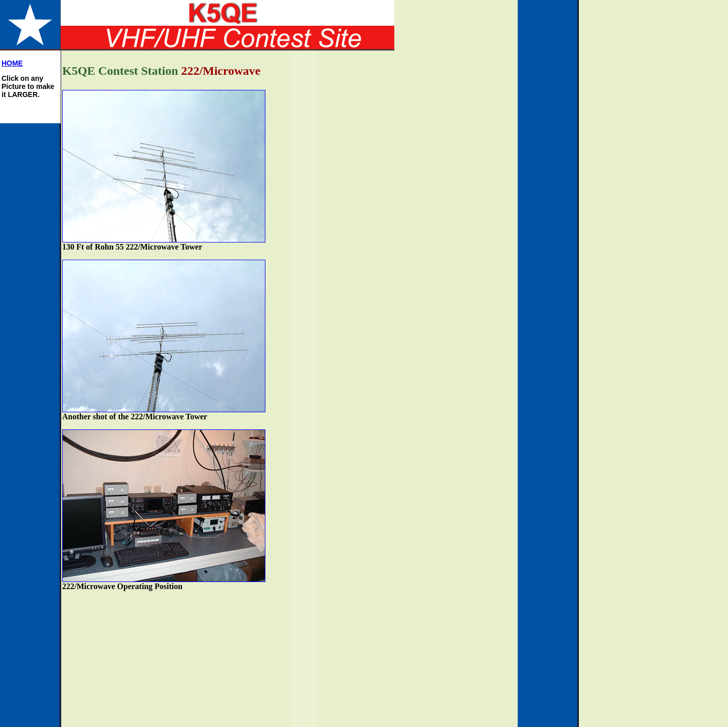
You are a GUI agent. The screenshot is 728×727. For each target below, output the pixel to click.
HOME (12, 63)
